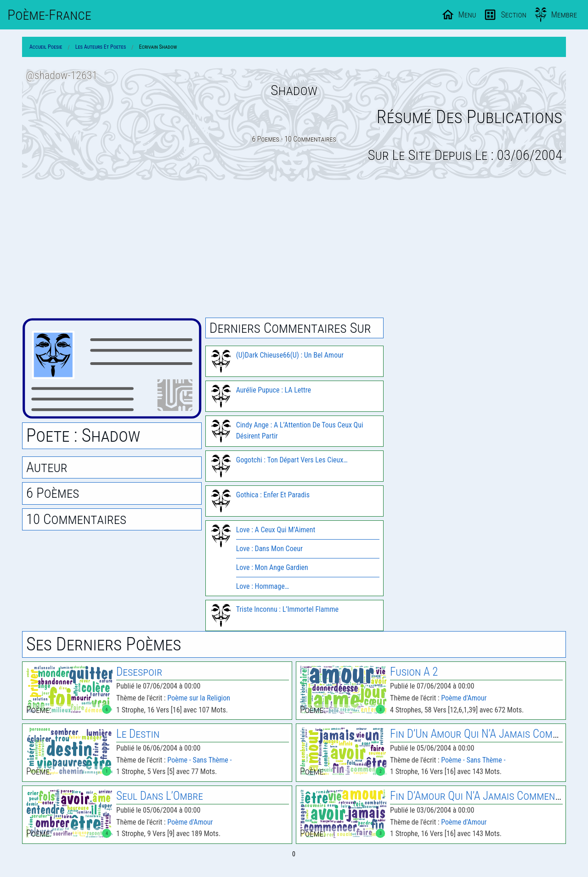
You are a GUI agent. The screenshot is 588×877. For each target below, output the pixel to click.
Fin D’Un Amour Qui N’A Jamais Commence (486, 734)
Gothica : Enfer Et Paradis (273, 495)
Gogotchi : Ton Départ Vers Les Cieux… (292, 460)
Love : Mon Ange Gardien (272, 567)
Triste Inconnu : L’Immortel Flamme (287, 609)
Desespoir (139, 672)
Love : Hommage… (263, 586)
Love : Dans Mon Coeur (269, 549)
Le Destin (138, 734)
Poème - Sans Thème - (199, 760)
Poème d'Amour (464, 698)
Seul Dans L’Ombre (160, 796)
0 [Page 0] (294, 854)
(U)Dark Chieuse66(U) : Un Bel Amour (290, 355)
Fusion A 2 (414, 672)
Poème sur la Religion (199, 698)
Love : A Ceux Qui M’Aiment (276, 530)
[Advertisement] (294, 250)
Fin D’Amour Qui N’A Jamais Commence (478, 796)
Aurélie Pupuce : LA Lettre (274, 390)
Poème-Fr (49, 15)
